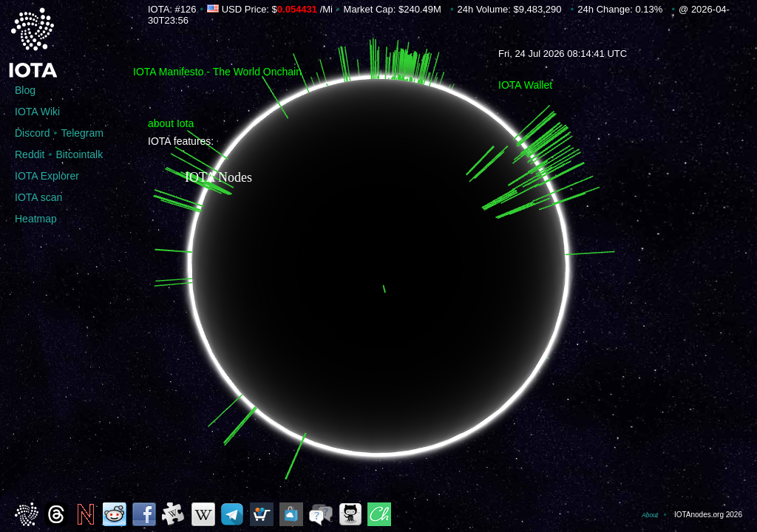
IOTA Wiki (37, 112)
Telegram (82, 133)
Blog (25, 90)
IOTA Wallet (525, 85)
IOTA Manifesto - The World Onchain (217, 72)
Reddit (30, 154)
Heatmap (36, 219)
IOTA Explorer (47, 176)
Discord (32, 133)
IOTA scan (38, 197)
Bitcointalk (79, 154)
